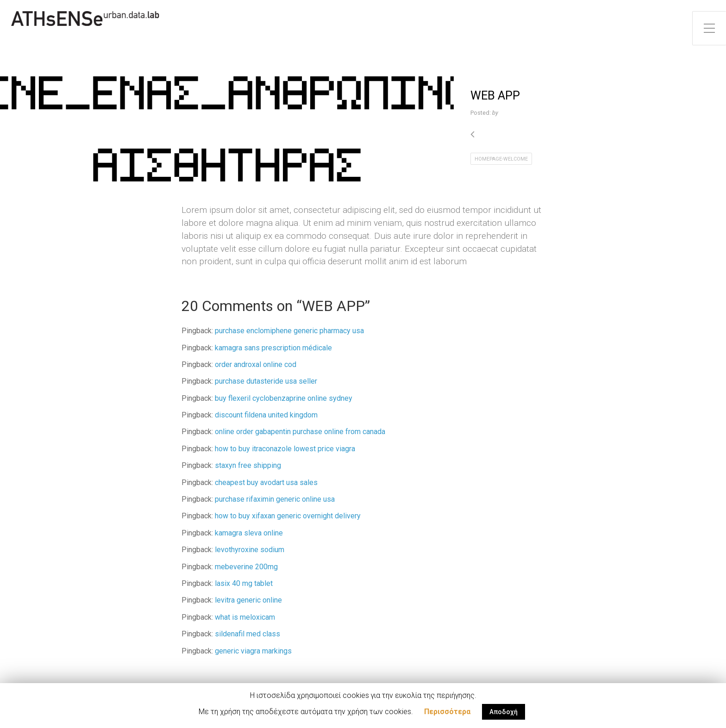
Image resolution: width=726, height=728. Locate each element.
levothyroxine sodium (250, 550)
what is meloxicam (245, 617)
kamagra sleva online (249, 533)
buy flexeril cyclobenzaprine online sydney (284, 398)
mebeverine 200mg (246, 567)
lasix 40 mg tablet (244, 583)
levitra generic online (248, 600)
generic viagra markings (253, 651)
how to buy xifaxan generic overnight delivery (288, 516)
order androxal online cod (256, 364)
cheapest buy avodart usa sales (266, 482)
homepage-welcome (501, 159)
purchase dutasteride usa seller (266, 381)
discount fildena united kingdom (266, 415)
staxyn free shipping (248, 465)
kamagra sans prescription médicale (273, 348)
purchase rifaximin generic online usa (275, 499)
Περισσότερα (447, 712)
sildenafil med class (247, 634)
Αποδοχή (504, 712)
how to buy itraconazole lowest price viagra (285, 449)
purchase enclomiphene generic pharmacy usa (289, 331)
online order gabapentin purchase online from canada (300, 432)
